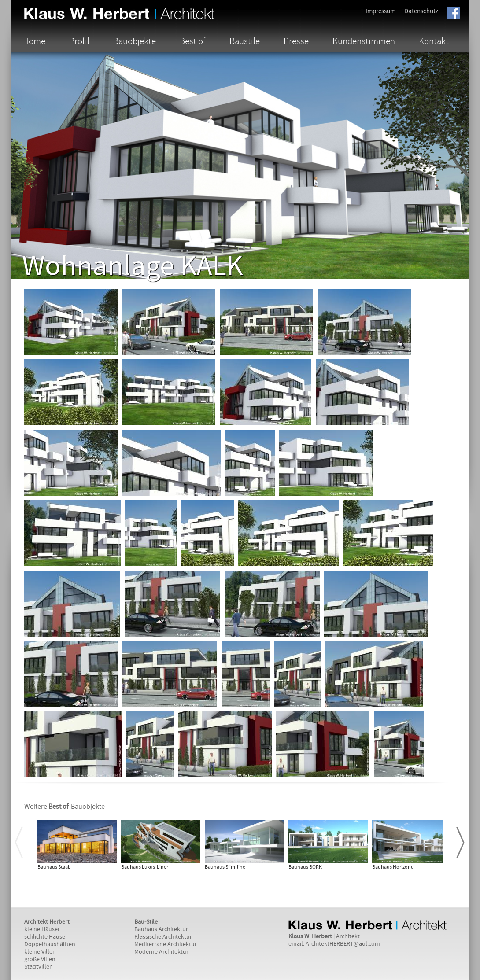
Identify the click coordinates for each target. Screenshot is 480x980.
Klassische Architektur (163, 937)
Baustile (245, 41)
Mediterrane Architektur (166, 944)
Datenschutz (421, 11)
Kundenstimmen (364, 41)
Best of (193, 41)
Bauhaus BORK (305, 867)
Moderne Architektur (161, 952)
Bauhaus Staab (54, 867)
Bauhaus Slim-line (225, 867)
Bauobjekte (135, 41)
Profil (79, 41)
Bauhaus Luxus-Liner (145, 867)
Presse (296, 41)
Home (34, 41)
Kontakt (434, 41)
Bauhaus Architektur (161, 929)
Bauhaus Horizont (392, 867)
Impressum (380, 11)
